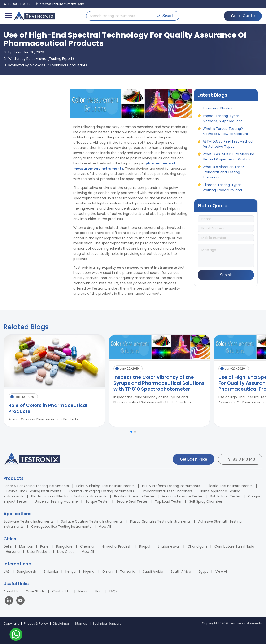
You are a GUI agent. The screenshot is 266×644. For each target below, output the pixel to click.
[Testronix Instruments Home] (34, 16)
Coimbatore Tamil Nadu (234, 546)
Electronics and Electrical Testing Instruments (69, 496)
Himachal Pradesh (117, 546)
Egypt (203, 571)
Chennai (87, 546)
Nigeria (89, 571)
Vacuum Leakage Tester (182, 496)
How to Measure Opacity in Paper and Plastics (225, 107)
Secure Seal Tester (132, 501)
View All (105, 527)
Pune (44, 546)
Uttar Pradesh (38, 552)
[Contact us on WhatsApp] (16, 635)
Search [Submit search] (166, 16)
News (83, 591)
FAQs (113, 591)
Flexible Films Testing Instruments (34, 491)
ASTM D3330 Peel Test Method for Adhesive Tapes (228, 145)
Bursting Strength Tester (134, 496)
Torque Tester (97, 501)
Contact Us (62, 591)
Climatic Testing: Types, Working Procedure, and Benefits (222, 191)
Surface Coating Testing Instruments (92, 521)
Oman (107, 571)
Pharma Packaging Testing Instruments (101, 491)
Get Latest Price (194, 459)
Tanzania (128, 571)
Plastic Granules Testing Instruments (160, 521)
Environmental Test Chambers (167, 491)
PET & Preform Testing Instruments (171, 486)
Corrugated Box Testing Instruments (61, 527)
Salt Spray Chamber (206, 501)
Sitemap (81, 624)
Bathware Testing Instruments (28, 521)
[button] (131, 432)
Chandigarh (197, 546)
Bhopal (145, 546)
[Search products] (120, 16)
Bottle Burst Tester (225, 496)
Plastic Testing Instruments (230, 486)
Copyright (11, 624)
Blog (98, 591)
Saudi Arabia (153, 571)
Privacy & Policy (36, 624)
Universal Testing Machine (56, 501)
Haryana (13, 552)
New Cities (66, 552)
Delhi (8, 546)
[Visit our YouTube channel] (20, 601)
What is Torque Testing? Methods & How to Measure (225, 132)
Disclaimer (61, 624)
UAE (7, 571)
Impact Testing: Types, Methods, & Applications (222, 120)
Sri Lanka (51, 571)
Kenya (71, 571)
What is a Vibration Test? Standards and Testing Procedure (223, 173)
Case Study (35, 591)
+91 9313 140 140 (240, 459)
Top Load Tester (168, 501)
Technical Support (107, 624)
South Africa (181, 571)
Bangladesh (27, 571)
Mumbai (26, 546)
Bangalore (64, 546)
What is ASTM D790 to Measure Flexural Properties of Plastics (228, 158)
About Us (11, 591)
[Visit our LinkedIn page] (10, 601)
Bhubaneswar (169, 546)
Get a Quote (243, 16)
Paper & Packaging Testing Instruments (36, 486)
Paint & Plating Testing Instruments (105, 486)
